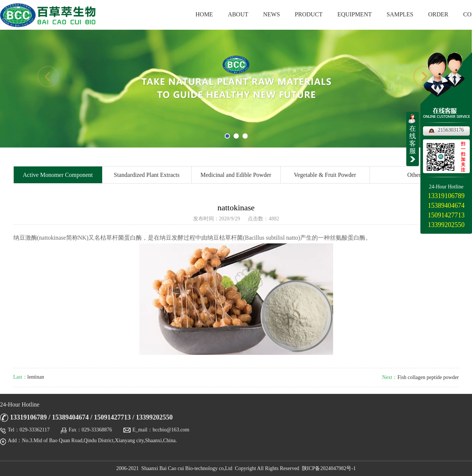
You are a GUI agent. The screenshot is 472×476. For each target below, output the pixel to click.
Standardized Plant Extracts (147, 175)
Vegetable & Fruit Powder (325, 175)
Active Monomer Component (58, 175)
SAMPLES (400, 14)
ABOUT (238, 14)
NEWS (272, 14)
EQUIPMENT (355, 14)
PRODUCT (309, 14)
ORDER (438, 14)
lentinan (36, 377)
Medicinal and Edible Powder (236, 175)
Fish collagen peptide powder (428, 377)
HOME (204, 14)
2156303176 (451, 130)
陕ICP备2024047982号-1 (329, 468)
